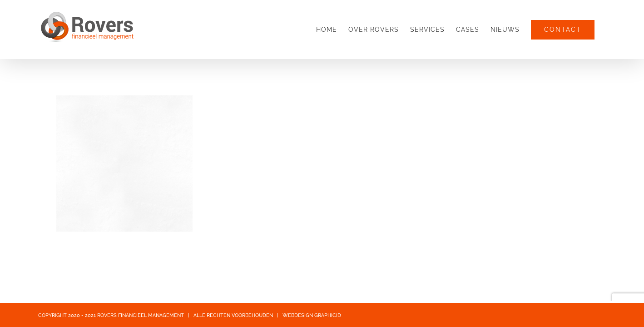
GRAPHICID (328, 315)
